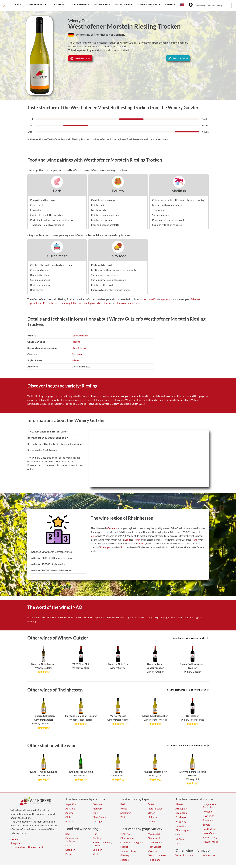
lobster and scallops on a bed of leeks (91, 303)
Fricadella (36, 210)
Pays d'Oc (208, 816)
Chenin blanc (155, 842)
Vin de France (210, 842)
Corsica (180, 839)
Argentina (71, 804)
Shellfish (179, 191)
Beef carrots (37, 290)
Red (123, 804)
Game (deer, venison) (72, 840)
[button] (182, 4)
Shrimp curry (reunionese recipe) (109, 280)
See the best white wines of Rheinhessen (188, 745)
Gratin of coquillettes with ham (47, 215)
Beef (68, 834)
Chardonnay (127, 838)
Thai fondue (159, 210)
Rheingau (105, 547)
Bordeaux (181, 817)
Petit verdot (154, 847)
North (137, 540)
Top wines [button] (57, 4)
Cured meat (57, 256)
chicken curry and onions (128, 303)
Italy (95, 813)
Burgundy (181, 821)
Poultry (118, 191)
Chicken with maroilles (104, 285)
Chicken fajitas (99, 205)
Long (127, 540)
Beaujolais (181, 813)
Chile (68, 817)
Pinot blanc (154, 860)
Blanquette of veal (40, 275)
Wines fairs (209, 855)
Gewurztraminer (157, 855)
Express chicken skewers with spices (111, 290)
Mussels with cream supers (167, 205)
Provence (208, 820)
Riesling (76, 342)
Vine (93, 536)
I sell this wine (80, 58)
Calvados (180, 826)
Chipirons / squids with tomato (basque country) (179, 200)
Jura (178, 843)
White (75, 360)
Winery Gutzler (81, 21)
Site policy (16, 843)
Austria (69, 813)
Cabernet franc (129, 851)
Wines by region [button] (35, 4)
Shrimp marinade (161, 215)
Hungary (98, 808)
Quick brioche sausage (103, 200)
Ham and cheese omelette (105, 225)
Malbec (124, 860)
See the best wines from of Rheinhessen (188, 690)
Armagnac (181, 808)
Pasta (68, 854)
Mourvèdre (154, 834)
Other (151, 813)
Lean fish (70, 850)
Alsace (179, 804)
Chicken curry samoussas (105, 215)
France (69, 821)
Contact (15, 839)
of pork (144, 299)
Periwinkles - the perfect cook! (169, 220)
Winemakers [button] (101, 4)
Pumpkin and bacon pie (43, 200)
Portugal (98, 821)
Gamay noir (154, 838)
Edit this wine (178, 58)
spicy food (167, 299)
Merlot (124, 847)
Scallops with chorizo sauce (167, 225)
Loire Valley (209, 833)
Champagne (182, 830)
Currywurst (37, 205)
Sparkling (125, 813)
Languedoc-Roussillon (209, 806)
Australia (70, 808)
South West (209, 829)
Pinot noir (126, 834)
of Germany (118, 35)
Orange (152, 821)
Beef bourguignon (40, 285)
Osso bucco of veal (40, 280)
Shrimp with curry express (105, 275)
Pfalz (124, 547)
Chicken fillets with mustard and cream (51, 265)
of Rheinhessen (101, 35)
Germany (77, 354)
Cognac (180, 834)
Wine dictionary (184, 855)
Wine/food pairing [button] (148, 4)
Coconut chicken (39, 270)
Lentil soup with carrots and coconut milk (114, 270)
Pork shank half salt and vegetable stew (52, 220)
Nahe (194, 540)
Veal (95, 854)
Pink (123, 817)
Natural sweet (156, 808)
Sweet (151, 804)
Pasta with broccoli (102, 265)
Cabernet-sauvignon (132, 842)
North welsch (98, 210)
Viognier (153, 851)
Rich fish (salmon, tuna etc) (102, 844)
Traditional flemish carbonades (47, 225)
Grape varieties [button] (79, 4)
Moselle (207, 811)
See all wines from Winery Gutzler (191, 638)
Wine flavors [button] (123, 4)
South (142, 543)
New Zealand (100, 817)
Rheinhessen (79, 348)
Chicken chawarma (101, 220)
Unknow (153, 817)
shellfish (153, 299)
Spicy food (118, 256)
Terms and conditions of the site (28, 847)
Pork (57, 191)
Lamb (68, 845)
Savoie (206, 825)
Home (18, 4)
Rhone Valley (210, 837)
